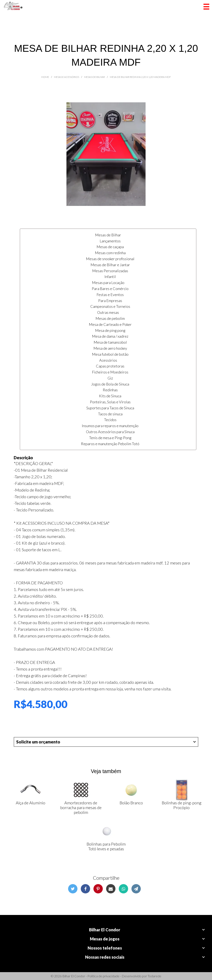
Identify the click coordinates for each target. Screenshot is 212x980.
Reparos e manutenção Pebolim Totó (110, 444)
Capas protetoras (110, 366)
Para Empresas (110, 301)
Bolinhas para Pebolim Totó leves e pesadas (106, 846)
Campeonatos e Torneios (110, 306)
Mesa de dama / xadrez (110, 336)
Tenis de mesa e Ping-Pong (110, 438)
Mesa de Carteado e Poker (110, 324)
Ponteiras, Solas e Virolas (110, 402)
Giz (110, 378)
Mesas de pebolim (110, 318)
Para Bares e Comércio (110, 289)
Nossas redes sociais (105, 957)
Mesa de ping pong (110, 330)
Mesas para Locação (108, 283)
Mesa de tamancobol (110, 342)
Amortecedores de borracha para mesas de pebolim (81, 807)
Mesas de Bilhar (108, 235)
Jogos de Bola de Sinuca (110, 384)
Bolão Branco (131, 803)
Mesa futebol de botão (110, 354)
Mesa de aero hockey (110, 348)
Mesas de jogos (105, 939)
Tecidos (110, 420)
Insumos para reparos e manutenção (110, 426)
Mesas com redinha (110, 253)
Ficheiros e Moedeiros (110, 372)
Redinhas (110, 390)
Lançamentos (110, 241)
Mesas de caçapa (110, 247)
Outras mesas (108, 312)
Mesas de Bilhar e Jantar (110, 265)
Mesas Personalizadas (110, 271)
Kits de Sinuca (110, 396)
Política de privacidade (103, 976)
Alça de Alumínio (31, 803)
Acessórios (108, 360)
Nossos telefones (105, 948)
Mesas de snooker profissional (110, 259)
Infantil (110, 277)
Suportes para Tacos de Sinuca (110, 408)
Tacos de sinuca (110, 414)
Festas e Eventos (110, 295)
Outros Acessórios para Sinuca (110, 432)
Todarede (154, 976)
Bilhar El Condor (105, 930)
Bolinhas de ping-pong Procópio (182, 805)
